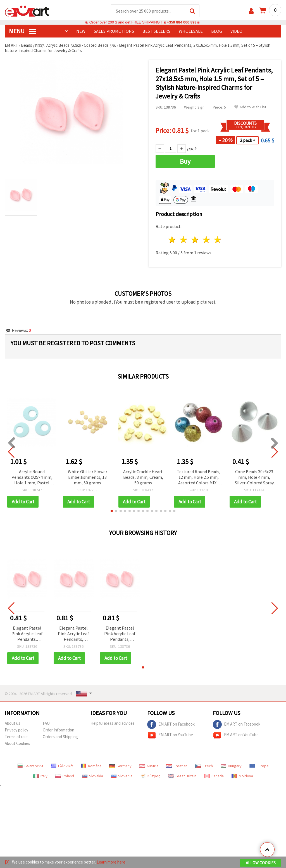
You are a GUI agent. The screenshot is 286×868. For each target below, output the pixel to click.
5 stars (218, 240)
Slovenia (122, 776)
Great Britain (182, 776)
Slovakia (92, 776)
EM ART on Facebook (171, 724)
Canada (214, 776)
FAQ (46, 723)
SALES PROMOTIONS (114, 31)
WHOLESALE (191, 31)
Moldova (242, 776)
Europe (259, 766)
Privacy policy (16, 730)
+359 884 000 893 (182, 22)
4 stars (207, 240)
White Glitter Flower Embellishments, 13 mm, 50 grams (88, 477)
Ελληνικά (62, 766)
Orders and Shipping (60, 737)
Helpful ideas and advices (113, 723)
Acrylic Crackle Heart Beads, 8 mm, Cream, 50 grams (143, 477)
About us (13, 723)
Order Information (59, 730)
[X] (7, 862)
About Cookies (17, 743)
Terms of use (16, 737)
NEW (81, 31)
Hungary (231, 766)
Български (30, 766)
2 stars (184, 240)
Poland (65, 776)
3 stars (195, 240)
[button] (112, 511)
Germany (120, 766)
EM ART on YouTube (170, 735)
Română (91, 766)
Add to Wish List (250, 107)
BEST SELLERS (156, 31)
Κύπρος (150, 776)
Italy (40, 776)
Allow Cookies (261, 863)
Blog (217, 31)
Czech (204, 766)
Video (236, 31)
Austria (149, 766)
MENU (22, 31)
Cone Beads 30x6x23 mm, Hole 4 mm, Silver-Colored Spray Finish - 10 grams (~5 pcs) (254, 478)
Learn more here (111, 862)
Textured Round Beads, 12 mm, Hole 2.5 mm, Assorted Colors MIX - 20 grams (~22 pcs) (199, 478)
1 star (172, 240)
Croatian (177, 766)
